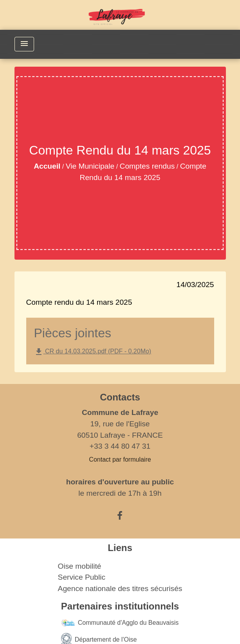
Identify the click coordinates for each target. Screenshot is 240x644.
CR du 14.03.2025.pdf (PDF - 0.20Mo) (93, 352)
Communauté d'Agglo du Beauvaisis (120, 623)
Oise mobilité (80, 566)
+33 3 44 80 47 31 (120, 446)
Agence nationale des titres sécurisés (120, 589)
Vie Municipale (90, 166)
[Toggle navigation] (24, 44)
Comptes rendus (147, 166)
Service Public (82, 577)
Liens (120, 548)
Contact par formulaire (120, 459)
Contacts (120, 397)
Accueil (47, 166)
